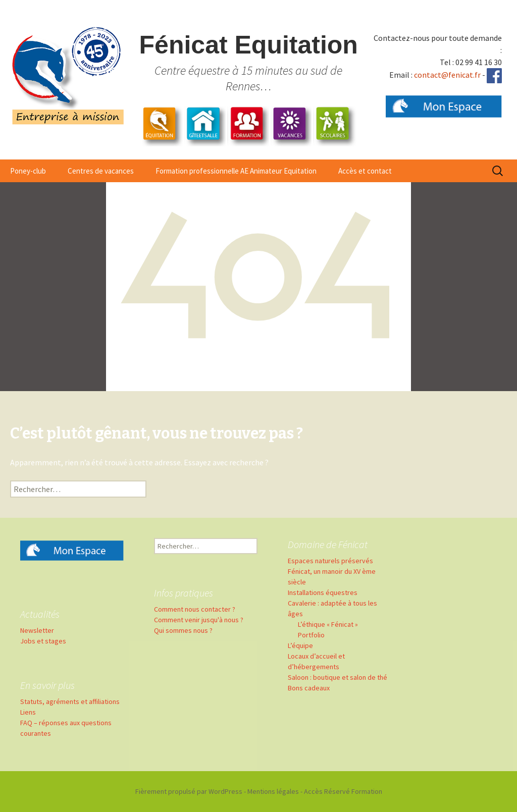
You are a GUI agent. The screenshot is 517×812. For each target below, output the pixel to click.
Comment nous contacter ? (195, 609)
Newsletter (37, 630)
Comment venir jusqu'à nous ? (199, 620)
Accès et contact (365, 171)
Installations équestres (323, 592)
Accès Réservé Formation (343, 791)
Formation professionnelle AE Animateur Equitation (236, 171)
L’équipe (300, 645)
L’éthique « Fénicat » (328, 624)
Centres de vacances (101, 171)
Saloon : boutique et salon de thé (338, 677)
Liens (28, 712)
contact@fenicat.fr (447, 75)
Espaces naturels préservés (330, 561)
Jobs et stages (43, 641)
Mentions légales (273, 791)
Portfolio (311, 635)
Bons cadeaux (309, 688)
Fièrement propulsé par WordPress (189, 791)
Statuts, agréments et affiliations (70, 701)
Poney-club (28, 171)
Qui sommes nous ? (183, 630)
